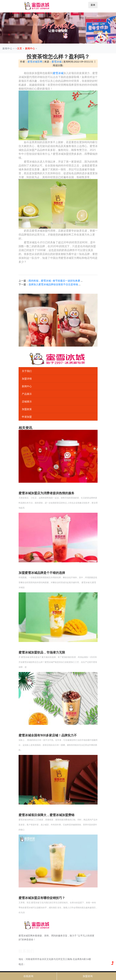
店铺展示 (27, 401)
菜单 (93, 5)
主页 (20, 48)
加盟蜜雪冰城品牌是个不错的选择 (42, 573)
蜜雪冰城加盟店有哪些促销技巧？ (42, 898)
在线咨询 (28, 976)
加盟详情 (27, 379)
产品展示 (27, 394)
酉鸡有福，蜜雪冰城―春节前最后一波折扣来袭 (54, 281)
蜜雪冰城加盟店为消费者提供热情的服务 (46, 493)
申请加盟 (27, 417)
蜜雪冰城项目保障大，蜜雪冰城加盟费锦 (46, 815)
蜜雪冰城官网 (35, 62)
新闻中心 (30, 48)
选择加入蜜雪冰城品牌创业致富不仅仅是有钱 (54, 284)
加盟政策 (27, 409)
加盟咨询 (88, 976)
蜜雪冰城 (57, 62)
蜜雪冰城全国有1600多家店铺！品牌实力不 (48, 735)
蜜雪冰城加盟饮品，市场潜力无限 (42, 652)
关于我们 (27, 371)
